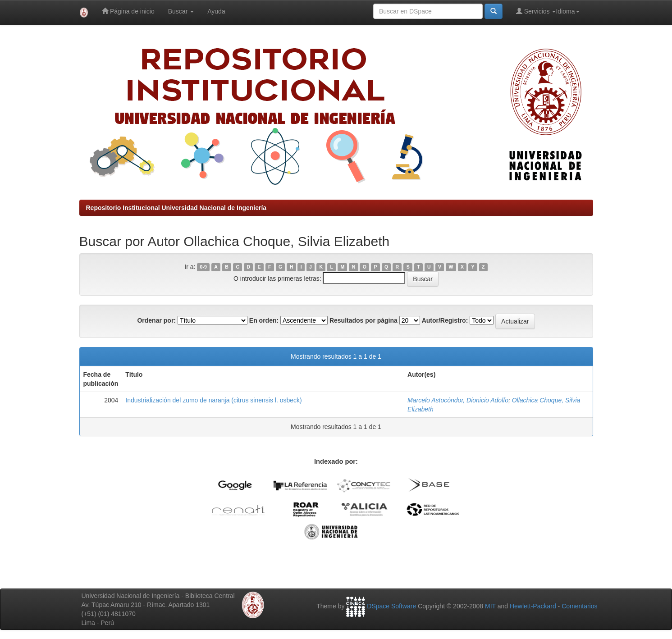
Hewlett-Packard (533, 606)
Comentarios (579, 606)
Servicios (536, 11)
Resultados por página (363, 320)
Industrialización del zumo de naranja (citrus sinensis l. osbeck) (213, 400)
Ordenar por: (156, 320)
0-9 (203, 267)
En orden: (264, 320)
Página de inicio (128, 11)
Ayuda (216, 11)
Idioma (567, 11)
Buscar (181, 11)
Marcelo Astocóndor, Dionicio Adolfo (458, 400)
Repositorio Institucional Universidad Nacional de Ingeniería (176, 208)
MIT (490, 606)
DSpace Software (391, 606)
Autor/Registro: (445, 320)
